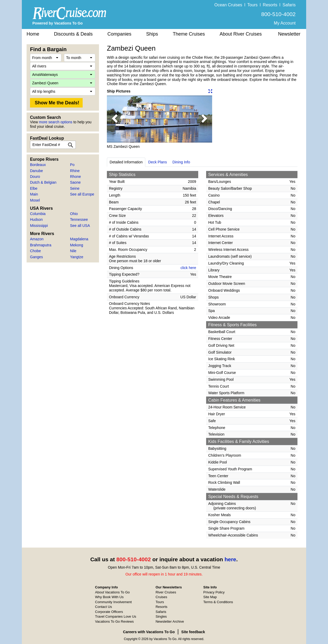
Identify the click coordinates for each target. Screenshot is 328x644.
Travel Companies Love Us (116, 616)
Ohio (74, 214)
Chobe (35, 251)
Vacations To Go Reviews (114, 621)
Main (34, 194)
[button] (115, 119)
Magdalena (79, 239)
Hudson (36, 219)
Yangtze (77, 257)
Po (72, 165)
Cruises (161, 597)
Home (33, 34)
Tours (252, 5)
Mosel (35, 200)
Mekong (77, 245)
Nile (73, 251)
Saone (75, 182)
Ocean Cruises (228, 5)
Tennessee (79, 219)
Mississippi (39, 226)
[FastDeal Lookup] (71, 145)
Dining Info (181, 162)
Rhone (75, 177)
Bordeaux (38, 165)
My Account (285, 23)
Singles (161, 616)
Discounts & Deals (73, 34)
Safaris (289, 5)
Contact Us (103, 607)
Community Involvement (113, 602)
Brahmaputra (41, 245)
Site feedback (193, 632)
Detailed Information (126, 162)
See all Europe (82, 194)
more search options (56, 122)
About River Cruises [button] (241, 34)
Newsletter (289, 34)
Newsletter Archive (170, 621)
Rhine (75, 171)
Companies (119, 34)
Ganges (36, 257)
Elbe (34, 188)
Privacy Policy (214, 592)
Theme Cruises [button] (189, 34)
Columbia (38, 214)
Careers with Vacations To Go (149, 632)
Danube (36, 171)
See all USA (80, 226)
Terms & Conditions (218, 602)
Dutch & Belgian (43, 182)
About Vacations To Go (112, 592)
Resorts (270, 5)
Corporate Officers (109, 612)
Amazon (37, 239)
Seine (75, 188)
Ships (152, 34)
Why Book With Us (109, 597)
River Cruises (166, 592)
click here (188, 268)
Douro (35, 177)
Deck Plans (158, 162)
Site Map (210, 597)
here (230, 559)
